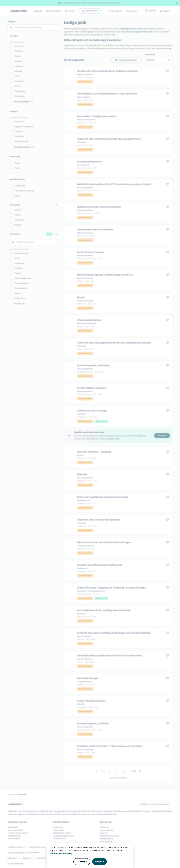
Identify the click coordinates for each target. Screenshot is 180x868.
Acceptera (99, 862)
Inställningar (82, 862)
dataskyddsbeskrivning (61, 854)
